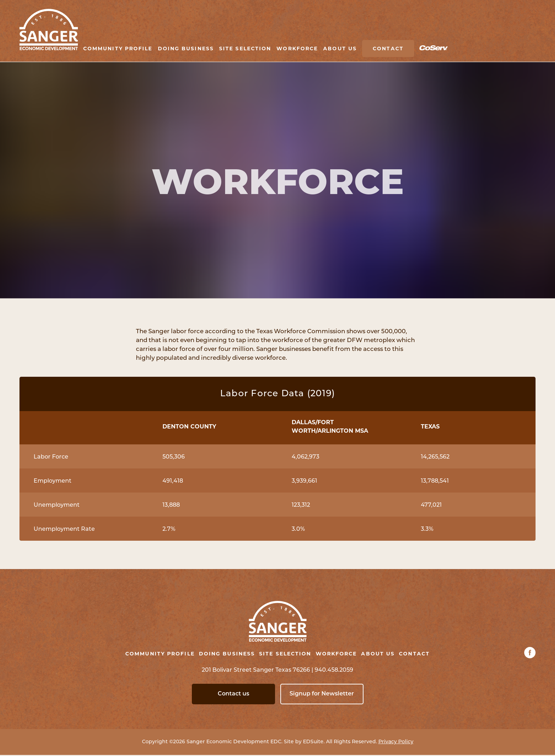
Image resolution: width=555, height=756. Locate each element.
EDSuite (313, 743)
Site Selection (245, 49)
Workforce (297, 49)
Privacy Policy (396, 743)
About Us (340, 49)
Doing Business (186, 49)
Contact (388, 49)
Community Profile (118, 49)
